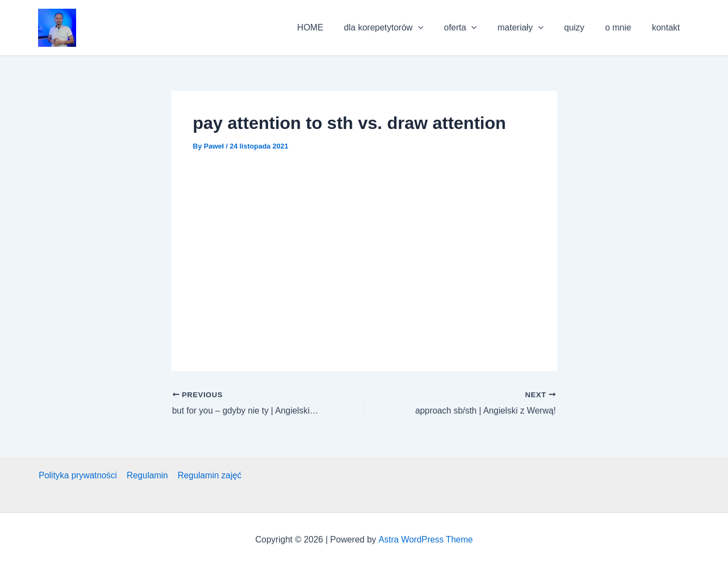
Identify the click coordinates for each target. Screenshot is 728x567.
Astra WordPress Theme (425, 540)
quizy (583, 27)
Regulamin (146, 475)
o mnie (623, 27)
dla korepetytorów (402, 28)
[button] (57, 28)
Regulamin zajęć (208, 475)
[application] (436, 28)
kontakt (668, 27)
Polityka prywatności (77, 475)
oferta (475, 28)
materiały (532, 28)
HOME (332, 27)
